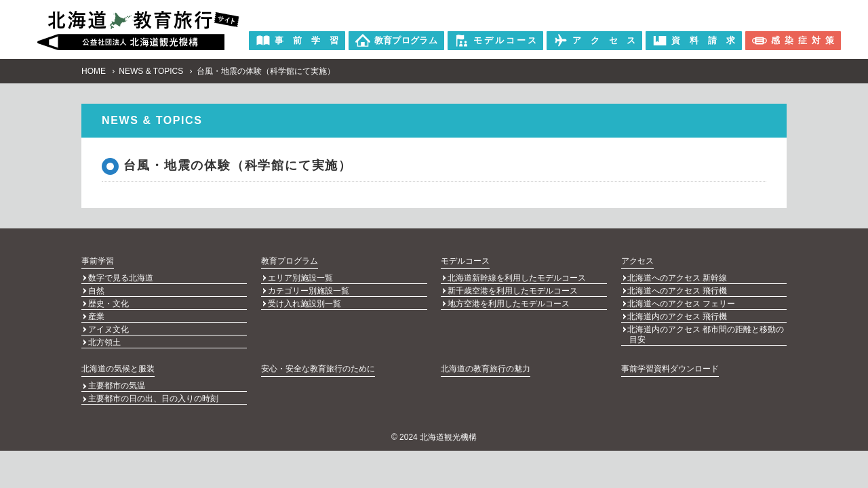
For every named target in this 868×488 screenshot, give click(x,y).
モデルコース (465, 261)
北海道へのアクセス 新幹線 (677, 279)
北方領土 (104, 340)
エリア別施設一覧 (300, 279)
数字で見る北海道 (121, 279)
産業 (96, 315)
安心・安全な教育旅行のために (318, 365)
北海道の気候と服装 (118, 365)
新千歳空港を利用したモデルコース (513, 291)
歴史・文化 (108, 303)
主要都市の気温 (117, 383)
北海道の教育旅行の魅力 (486, 365)
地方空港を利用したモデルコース (509, 303)
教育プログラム (290, 261)
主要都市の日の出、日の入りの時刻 (153, 395)
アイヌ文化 (108, 327)
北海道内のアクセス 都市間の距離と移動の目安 (706, 332)
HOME (94, 71)
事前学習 (98, 261)
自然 (96, 291)
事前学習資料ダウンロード (670, 365)
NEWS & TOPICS (151, 71)
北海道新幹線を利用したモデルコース (517, 279)
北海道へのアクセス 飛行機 (677, 291)
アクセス (637, 261)
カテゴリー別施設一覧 (309, 291)
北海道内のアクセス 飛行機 (677, 315)
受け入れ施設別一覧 (304, 303)
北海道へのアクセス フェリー (681, 303)
